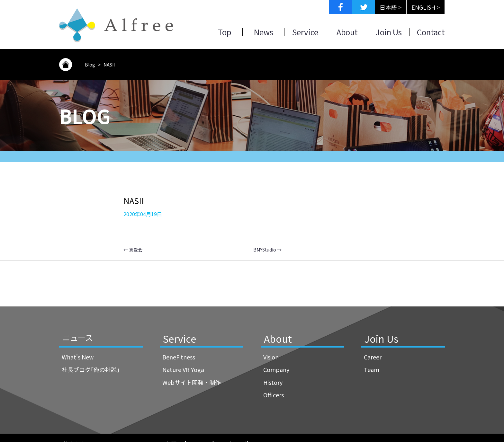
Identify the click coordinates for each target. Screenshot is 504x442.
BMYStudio (267, 250)
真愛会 (133, 250)
